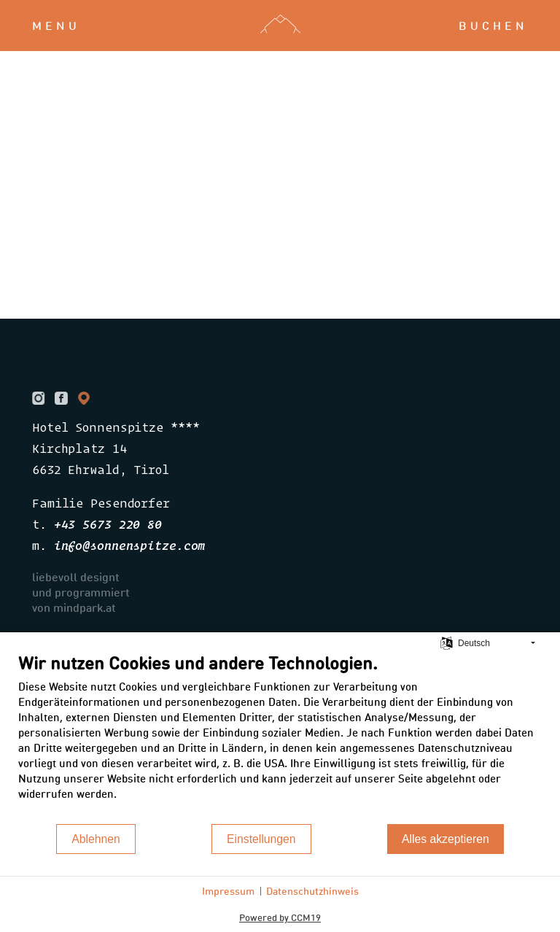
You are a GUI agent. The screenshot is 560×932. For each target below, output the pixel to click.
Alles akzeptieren (446, 839)
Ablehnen (96, 839)
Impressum (228, 890)
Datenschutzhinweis (312, 890)
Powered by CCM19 (280, 917)
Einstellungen (261, 839)
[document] (280, 737)
